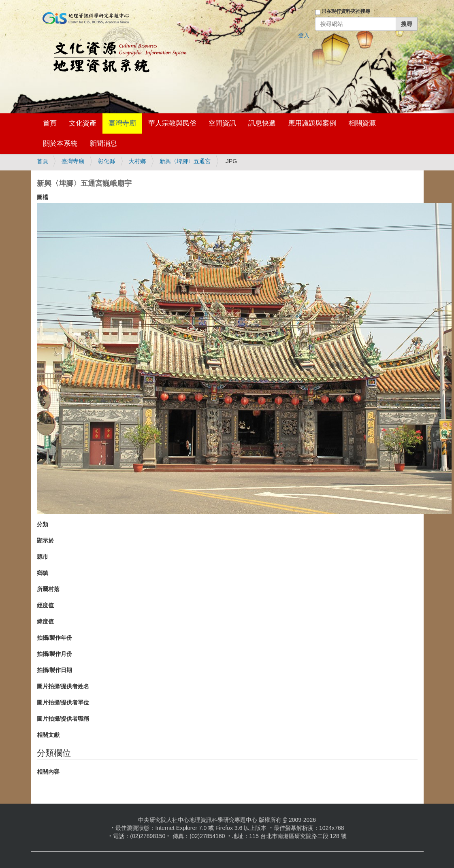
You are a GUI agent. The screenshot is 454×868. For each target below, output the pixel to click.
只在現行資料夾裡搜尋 (346, 11)
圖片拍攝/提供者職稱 (63, 719)
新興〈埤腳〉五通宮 (185, 161)
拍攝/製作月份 (55, 654)
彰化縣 (107, 161)
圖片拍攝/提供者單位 (63, 702)
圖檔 (43, 197)
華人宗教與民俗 (172, 123)
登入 (304, 35)
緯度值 (45, 621)
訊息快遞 (262, 123)
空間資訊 (222, 123)
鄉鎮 (43, 573)
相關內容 (48, 772)
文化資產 (83, 123)
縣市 (43, 557)
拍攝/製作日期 (55, 670)
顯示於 (45, 540)
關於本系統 (60, 144)
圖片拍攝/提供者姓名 (63, 686)
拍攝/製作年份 (55, 638)
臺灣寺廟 (122, 123)
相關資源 (362, 123)
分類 (43, 524)
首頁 (50, 123)
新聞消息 (103, 144)
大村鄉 (137, 161)
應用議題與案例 (312, 123)
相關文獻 (48, 735)
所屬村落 (48, 589)
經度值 (45, 605)
